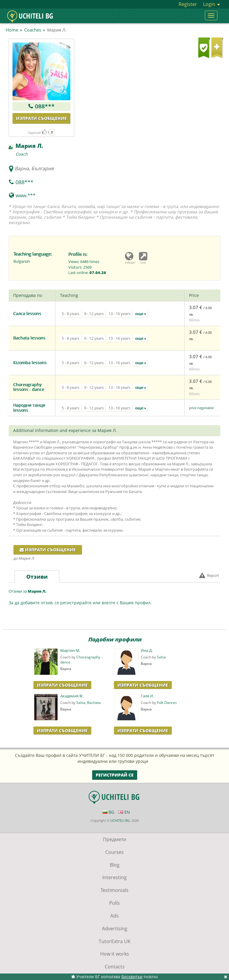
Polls (114, 903)
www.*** (25, 195)
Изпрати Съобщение (62, 685)
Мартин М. (70, 651)
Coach (22, 154)
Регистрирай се (115, 775)
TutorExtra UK (115, 941)
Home (12, 30)
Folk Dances (167, 703)
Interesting (114, 877)
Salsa (161, 657)
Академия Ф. (72, 696)
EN (124, 812)
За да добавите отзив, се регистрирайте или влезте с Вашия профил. (80, 603)
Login (212, 4)
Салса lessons (27, 313)
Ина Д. (147, 651)
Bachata (94, 703)
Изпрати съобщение (41, 118)
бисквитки (132, 977)
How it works (115, 954)
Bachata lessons (29, 338)
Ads (114, 916)
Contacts (115, 967)
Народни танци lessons (29, 408)
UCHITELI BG (120, 820)
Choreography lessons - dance (29, 387)
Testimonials (114, 890)
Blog (115, 865)
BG (108, 812)
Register (188, 4)
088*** (45, 106)
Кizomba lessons (30, 363)
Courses (114, 852)
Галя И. (147, 696)
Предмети (114, 839)
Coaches (33, 30)
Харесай (37, 133)
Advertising (115, 929)
